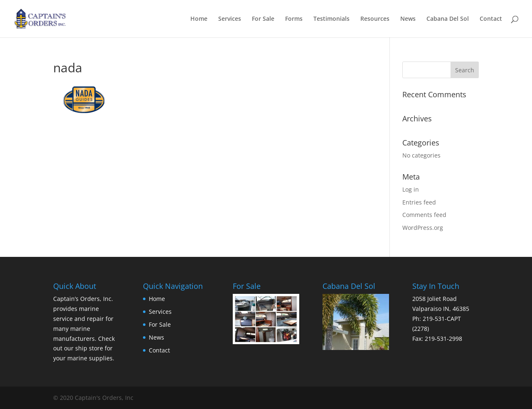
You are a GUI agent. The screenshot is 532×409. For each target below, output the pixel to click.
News (408, 19)
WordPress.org (423, 228)
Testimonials (331, 19)
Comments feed (424, 215)
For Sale (263, 19)
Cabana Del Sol (448, 19)
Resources (375, 19)
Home (199, 19)
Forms (294, 19)
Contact (491, 19)
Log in (411, 189)
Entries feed (419, 202)
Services (230, 19)
